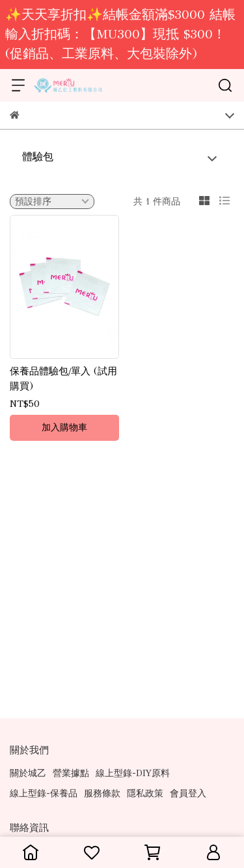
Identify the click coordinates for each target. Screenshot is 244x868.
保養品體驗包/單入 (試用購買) (63, 379)
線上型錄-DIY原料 (133, 773)
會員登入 (188, 793)
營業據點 (71, 773)
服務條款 (102, 793)
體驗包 (38, 157)
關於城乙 (28, 773)
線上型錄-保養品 (44, 793)
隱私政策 (145, 793)
